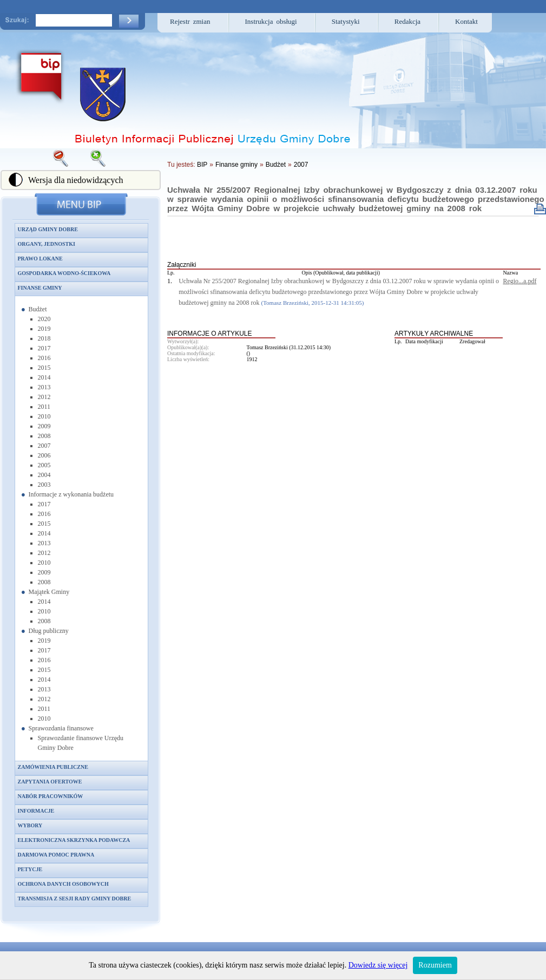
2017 (44, 348)
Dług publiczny (49, 631)
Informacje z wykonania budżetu (71, 494)
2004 (44, 475)
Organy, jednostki (47, 244)
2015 (44, 368)
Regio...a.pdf (519, 281)
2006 (44, 455)
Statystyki (346, 21)
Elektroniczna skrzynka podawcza (74, 840)
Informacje (36, 811)
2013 (44, 387)
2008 (44, 436)
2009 (44, 426)
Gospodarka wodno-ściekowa (64, 273)
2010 (44, 416)
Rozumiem (435, 965)
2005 (44, 465)
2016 (44, 358)
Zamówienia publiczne (53, 767)
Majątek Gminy (49, 592)
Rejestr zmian (190, 21)
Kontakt (466, 21)
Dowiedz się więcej (378, 965)
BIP (202, 165)
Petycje (30, 869)
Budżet (38, 309)
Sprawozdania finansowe (61, 728)
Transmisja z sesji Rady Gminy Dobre (75, 899)
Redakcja (407, 21)
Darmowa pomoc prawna (56, 855)
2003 (44, 485)
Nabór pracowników (51, 796)
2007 (44, 446)
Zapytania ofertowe (50, 782)
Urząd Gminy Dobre (48, 229)
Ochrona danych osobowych (63, 884)
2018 (44, 338)
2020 (44, 319)
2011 (44, 407)
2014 (44, 377)
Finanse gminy (40, 288)
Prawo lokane (40, 259)
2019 (44, 329)
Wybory (30, 825)
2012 (44, 397)
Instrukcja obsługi (271, 21)
